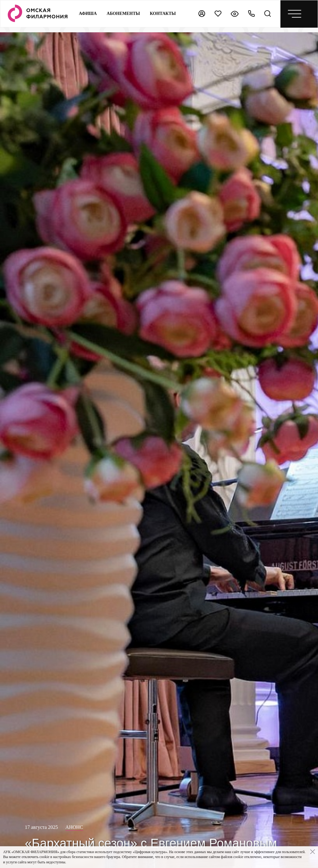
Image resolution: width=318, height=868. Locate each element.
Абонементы (123, 14)
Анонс (74, 827)
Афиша (88, 14)
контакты (163, 14)
